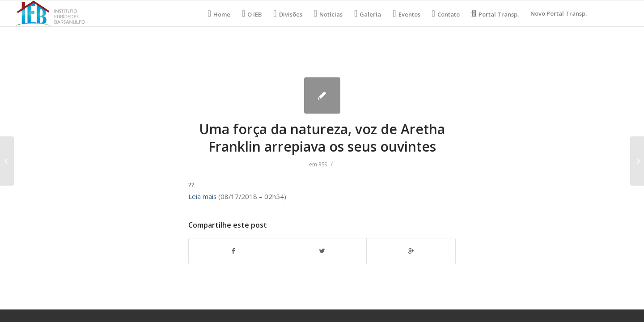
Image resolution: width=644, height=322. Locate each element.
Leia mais (202, 196)
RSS (323, 164)
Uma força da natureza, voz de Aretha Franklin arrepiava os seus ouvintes (322, 138)
